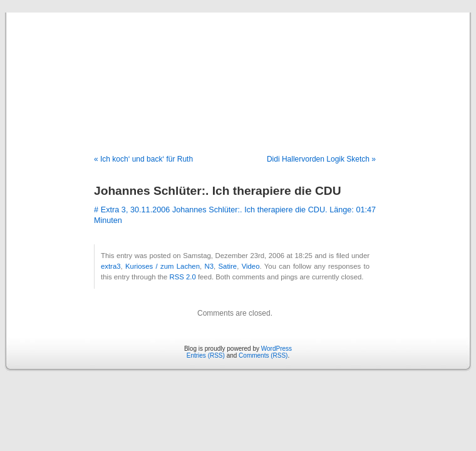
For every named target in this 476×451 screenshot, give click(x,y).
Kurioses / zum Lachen (163, 266)
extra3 (111, 266)
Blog (238, 70)
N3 (209, 266)
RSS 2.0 (183, 277)
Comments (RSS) (263, 355)
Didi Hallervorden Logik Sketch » (321, 159)
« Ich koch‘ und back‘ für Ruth (143, 159)
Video (251, 266)
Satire (228, 266)
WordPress (277, 349)
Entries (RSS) (206, 355)
